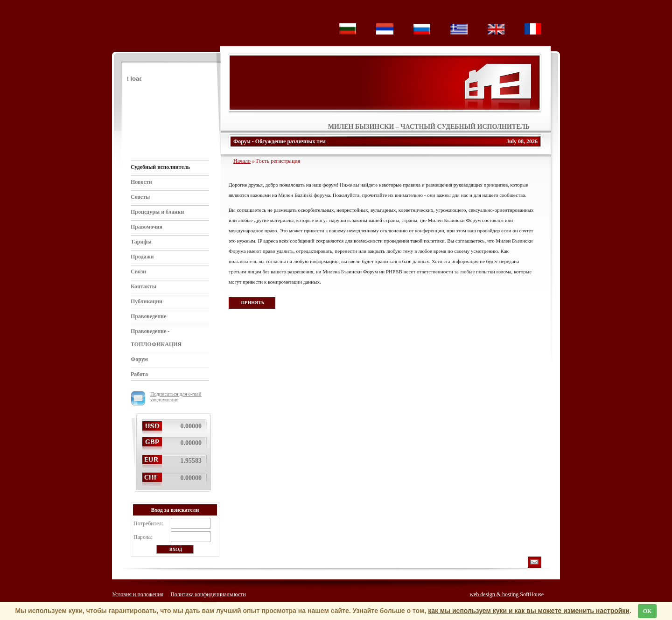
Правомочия (147, 227)
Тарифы (141, 242)
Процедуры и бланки (157, 212)
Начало (242, 161)
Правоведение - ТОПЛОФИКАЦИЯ (156, 338)
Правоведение (148, 316)
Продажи (142, 257)
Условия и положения (138, 594)
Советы (140, 197)
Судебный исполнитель (160, 167)
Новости (141, 182)
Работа (139, 374)
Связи (138, 272)
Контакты (143, 286)
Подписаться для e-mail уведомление (166, 397)
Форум (139, 359)
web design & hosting (494, 594)
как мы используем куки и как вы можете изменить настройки (529, 611)
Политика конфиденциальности (208, 594)
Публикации (147, 301)
